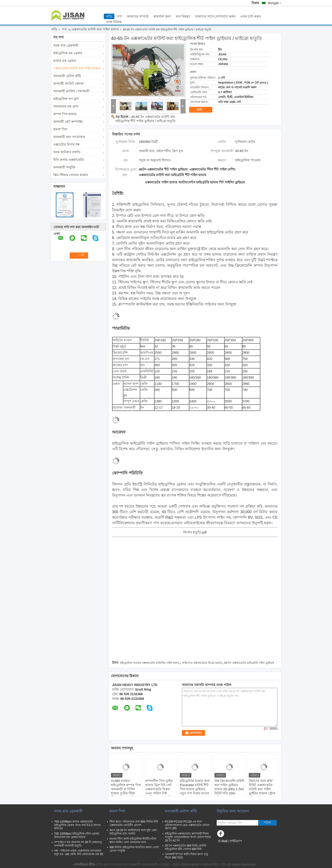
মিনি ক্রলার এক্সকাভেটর (69, 160)
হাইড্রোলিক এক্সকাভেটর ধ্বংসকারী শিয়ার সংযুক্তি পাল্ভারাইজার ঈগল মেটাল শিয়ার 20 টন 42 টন (188, 837)
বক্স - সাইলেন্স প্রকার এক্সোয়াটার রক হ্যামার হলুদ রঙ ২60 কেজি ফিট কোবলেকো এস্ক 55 (79, 852)
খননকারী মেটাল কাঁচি (67, 76)
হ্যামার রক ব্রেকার (65, 61)
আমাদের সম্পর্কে (138, 16)
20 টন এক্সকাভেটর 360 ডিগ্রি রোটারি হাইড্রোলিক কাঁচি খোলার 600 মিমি (186, 847)
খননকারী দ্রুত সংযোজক (69, 137)
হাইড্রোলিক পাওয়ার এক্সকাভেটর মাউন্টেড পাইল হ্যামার (150, 663)
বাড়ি (109, 16)
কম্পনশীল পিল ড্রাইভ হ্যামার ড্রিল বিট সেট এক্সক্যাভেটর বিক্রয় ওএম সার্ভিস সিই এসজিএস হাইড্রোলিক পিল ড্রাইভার (159, 791)
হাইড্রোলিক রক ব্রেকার (68, 53)
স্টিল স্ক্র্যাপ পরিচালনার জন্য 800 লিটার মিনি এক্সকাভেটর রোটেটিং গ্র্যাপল (134, 823)
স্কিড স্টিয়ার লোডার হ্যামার (71, 175)
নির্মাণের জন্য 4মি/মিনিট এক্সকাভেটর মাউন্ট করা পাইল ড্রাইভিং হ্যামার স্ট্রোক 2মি (262, 789)
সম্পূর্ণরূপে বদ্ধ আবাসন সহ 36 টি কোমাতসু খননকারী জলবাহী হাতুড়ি (78, 844)
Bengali (275, 3)
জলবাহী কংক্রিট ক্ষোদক (68, 84)
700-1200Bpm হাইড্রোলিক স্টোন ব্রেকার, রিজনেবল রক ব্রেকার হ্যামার (77, 835)
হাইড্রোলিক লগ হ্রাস (66, 99)
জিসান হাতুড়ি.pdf (195, 532)
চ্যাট (202, 110)
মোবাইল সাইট (227, 847)
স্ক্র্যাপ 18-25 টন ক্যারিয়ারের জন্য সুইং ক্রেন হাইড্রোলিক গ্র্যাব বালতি (133, 832)
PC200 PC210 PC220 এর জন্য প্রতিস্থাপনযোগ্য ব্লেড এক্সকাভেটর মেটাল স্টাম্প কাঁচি (187, 825)
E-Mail (223, 841)
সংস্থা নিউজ (114, 22)
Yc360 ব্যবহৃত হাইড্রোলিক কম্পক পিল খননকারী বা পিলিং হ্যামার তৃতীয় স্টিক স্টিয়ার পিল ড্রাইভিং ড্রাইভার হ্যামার (126, 791)
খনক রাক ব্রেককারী (66, 45)
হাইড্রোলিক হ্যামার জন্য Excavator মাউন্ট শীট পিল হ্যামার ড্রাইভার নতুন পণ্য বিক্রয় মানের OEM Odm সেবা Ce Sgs (195, 791)
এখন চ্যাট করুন (250, 16)
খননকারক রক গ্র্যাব (66, 106)
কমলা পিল (60, 129)
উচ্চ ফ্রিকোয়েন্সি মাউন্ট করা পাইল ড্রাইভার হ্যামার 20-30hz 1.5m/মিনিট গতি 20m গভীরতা (229, 789)
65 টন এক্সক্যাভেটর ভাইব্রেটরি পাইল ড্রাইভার (249, 663)
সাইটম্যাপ (236, 841)
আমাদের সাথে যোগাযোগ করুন (215, 16)
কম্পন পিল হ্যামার (65, 114)
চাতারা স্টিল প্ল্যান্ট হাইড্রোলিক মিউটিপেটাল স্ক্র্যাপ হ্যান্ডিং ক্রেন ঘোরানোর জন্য (133, 840)
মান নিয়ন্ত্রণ (183, 16)
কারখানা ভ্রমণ (162, 16)
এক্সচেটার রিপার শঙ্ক (66, 144)
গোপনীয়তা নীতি (84, 865)
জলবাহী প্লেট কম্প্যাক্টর (68, 122)
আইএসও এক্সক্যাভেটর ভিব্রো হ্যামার (202, 663)
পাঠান (267, 822)
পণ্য (119, 16)
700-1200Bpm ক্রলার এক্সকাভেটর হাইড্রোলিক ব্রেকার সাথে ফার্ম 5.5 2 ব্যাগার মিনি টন (77, 825)
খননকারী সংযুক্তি (64, 167)
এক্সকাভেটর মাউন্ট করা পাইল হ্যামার (95, 29)
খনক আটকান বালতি (67, 152)
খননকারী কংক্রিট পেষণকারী (71, 91)
